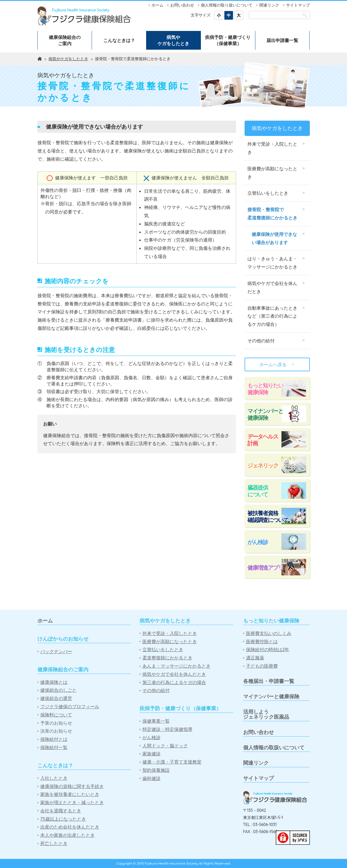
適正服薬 (255, 658)
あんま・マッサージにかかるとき (176, 666)
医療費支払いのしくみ (269, 633)
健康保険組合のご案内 (65, 40)
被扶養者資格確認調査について (268, 516)
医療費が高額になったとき (272, 173)
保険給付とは (54, 739)
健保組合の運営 (56, 698)
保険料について (56, 715)
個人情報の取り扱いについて (227, 5)
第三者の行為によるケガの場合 (174, 683)
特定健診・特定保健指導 (167, 729)
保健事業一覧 (156, 721)
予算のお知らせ (56, 723)
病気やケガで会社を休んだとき (272, 287)
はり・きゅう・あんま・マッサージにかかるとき (272, 263)
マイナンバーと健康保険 (265, 414)
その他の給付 (261, 341)
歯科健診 (152, 778)
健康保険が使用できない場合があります (274, 238)
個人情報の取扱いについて (274, 748)
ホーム (157, 5)
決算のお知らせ (56, 731)
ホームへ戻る (277, 364)
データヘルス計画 (263, 440)
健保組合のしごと (58, 690)
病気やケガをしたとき (173, 40)
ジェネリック (263, 465)
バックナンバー (56, 652)
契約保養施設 (156, 770)
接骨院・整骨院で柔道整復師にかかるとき (272, 214)
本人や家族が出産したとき (68, 835)
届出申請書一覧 (282, 40)
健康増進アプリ (265, 568)
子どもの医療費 (262, 666)
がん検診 (258, 542)
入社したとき (54, 778)
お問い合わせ (182, 5)
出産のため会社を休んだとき (70, 827)
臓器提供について (258, 491)
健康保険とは (54, 682)
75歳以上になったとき (63, 819)
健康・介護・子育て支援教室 (172, 762)
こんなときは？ (119, 40)
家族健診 (152, 754)
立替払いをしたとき (268, 193)
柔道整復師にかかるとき (167, 658)
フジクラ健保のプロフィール (70, 707)
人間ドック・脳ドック (165, 746)
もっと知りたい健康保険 (265, 389)
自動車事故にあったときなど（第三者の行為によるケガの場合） (272, 316)
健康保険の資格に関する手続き (72, 786)
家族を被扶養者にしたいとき (70, 794)
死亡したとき (54, 843)
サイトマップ (298, 5)
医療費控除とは (262, 642)
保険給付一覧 (54, 748)
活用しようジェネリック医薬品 (266, 714)
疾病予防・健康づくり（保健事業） (228, 40)
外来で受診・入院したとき (272, 148)
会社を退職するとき (61, 811)
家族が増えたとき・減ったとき (72, 803)
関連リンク (269, 5)
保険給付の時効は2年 (268, 650)
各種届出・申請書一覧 (269, 681)
